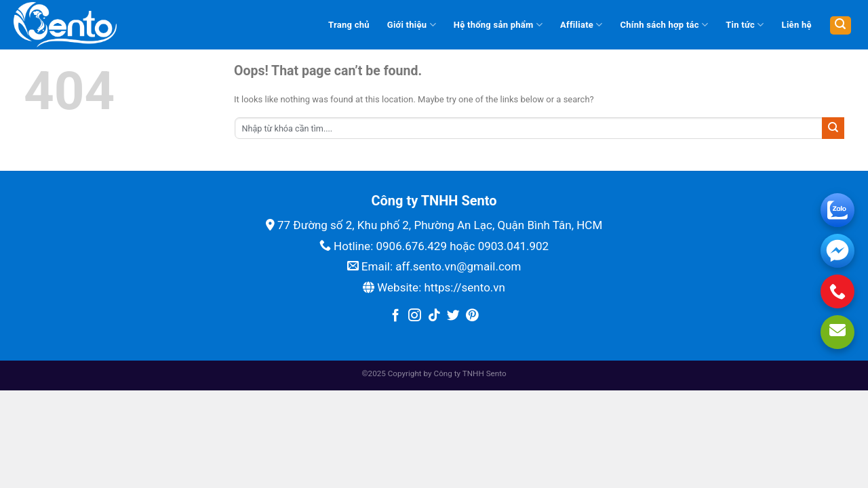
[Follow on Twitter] (453, 316)
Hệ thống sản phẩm (498, 25)
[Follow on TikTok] (434, 316)
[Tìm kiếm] (841, 25)
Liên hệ (797, 25)
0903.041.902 (514, 246)
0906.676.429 (411, 246)
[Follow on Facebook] (396, 316)
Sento (496, 373)
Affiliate (581, 25)
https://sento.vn (464, 287)
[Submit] (833, 128)
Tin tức (745, 25)
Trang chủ (349, 25)
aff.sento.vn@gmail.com (458, 266)
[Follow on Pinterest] (472, 316)
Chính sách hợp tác (665, 25)
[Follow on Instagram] (415, 316)
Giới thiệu (412, 25)
